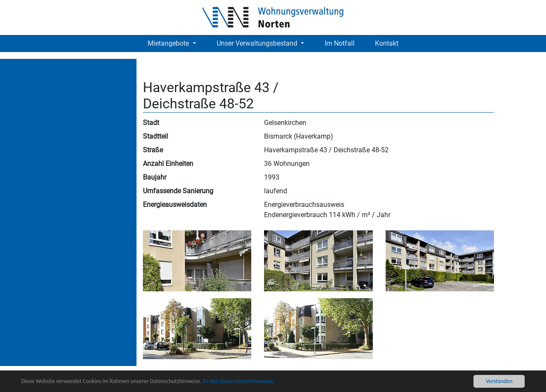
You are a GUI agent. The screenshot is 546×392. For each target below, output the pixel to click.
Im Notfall (340, 43)
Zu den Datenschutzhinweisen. (238, 381)
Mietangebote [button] (169, 43)
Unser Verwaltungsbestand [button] (258, 43)
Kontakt (387, 43)
